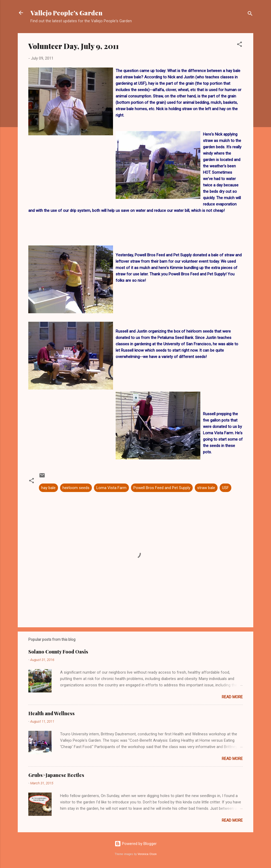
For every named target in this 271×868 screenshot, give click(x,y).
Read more (232, 697)
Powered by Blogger (136, 844)
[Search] (250, 14)
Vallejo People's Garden (67, 13)
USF (225, 488)
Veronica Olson (147, 854)
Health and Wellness (51, 713)
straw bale (206, 488)
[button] (240, 45)
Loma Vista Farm (111, 488)
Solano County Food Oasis (58, 652)
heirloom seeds (76, 488)
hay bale (48, 488)
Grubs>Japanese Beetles (56, 775)
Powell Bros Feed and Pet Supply (162, 488)
